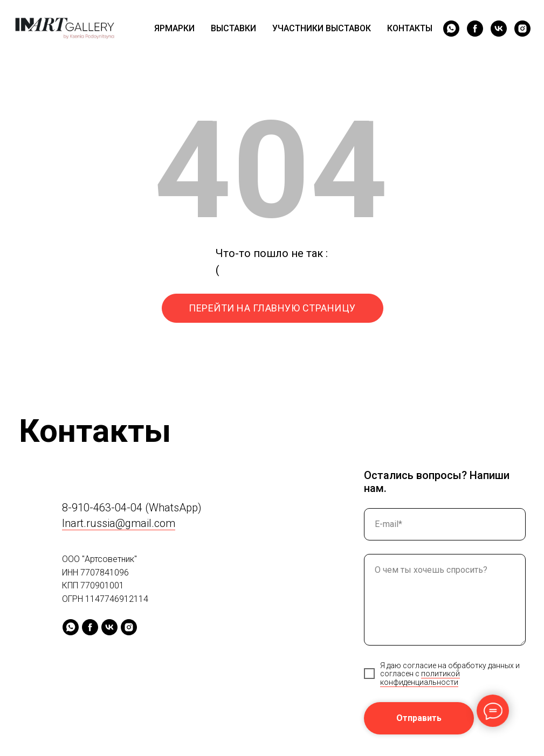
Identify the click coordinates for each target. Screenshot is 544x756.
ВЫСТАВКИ (233, 28)
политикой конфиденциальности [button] (420, 678)
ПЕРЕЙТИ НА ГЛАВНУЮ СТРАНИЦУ (272, 308)
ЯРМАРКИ (174, 28)
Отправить (419, 718)
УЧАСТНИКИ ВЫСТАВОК (322, 28)
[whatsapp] (451, 29)
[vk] (499, 29)
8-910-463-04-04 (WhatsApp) (132, 508)
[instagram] (522, 29)
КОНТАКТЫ (410, 28)
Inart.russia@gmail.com (119, 523)
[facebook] (475, 29)
